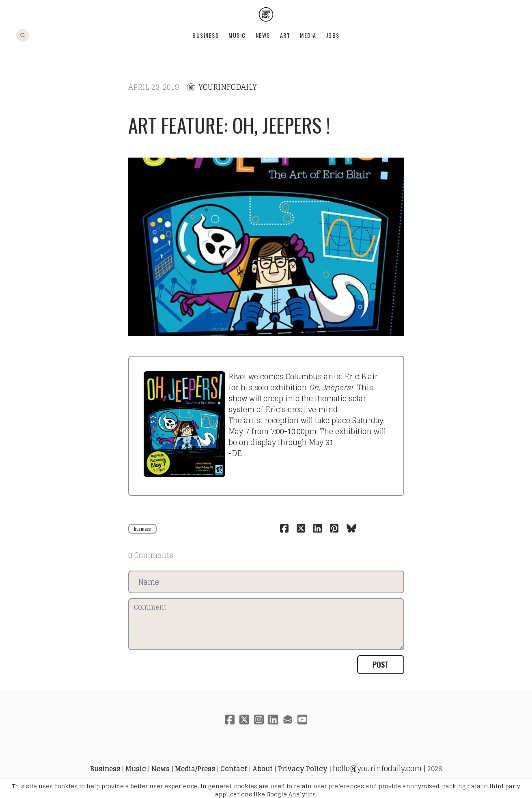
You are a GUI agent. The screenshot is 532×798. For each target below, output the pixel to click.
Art (285, 35)
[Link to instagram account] (259, 719)
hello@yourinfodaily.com (377, 768)
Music (237, 35)
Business (206, 35)
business (142, 529)
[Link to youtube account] (303, 719)
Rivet (237, 376)
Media (308, 35)
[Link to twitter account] (244, 719)
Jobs (333, 35)
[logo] (266, 14)
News (263, 35)
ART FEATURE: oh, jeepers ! (229, 125)
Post (381, 664)
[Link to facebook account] (230, 719)
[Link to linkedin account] (274, 719)
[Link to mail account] (288, 719)
